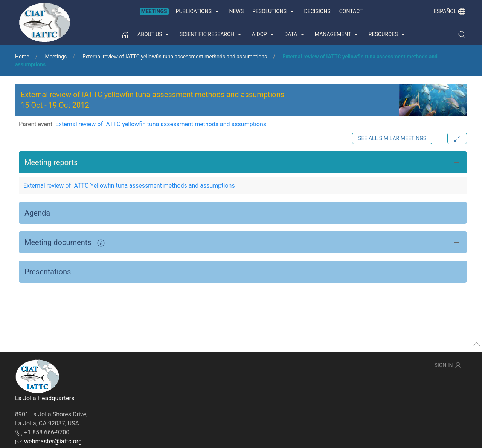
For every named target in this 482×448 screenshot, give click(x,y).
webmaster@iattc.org (53, 441)
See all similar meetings (392, 138)
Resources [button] (388, 35)
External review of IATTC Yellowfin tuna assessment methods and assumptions (129, 186)
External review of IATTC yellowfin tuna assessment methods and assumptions (175, 57)
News (237, 11)
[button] (462, 34)
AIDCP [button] (264, 35)
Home (22, 57)
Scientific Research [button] (211, 35)
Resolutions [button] (274, 12)
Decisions (317, 11)
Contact (351, 11)
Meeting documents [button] (65, 242)
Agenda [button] (37, 213)
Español (450, 11)
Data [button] (295, 35)
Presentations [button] (48, 272)
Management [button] (337, 35)
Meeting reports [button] (51, 162)
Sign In (448, 365)
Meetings (154, 11)
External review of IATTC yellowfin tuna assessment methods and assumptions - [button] (153, 100)
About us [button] (154, 35)
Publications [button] (198, 12)
